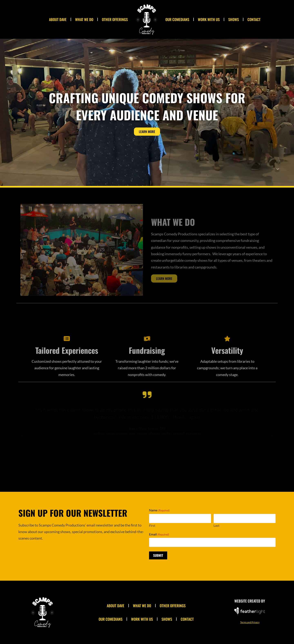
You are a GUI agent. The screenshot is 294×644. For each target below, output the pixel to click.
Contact (254, 19)
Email (159, 534)
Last (217, 525)
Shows (234, 19)
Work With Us (209, 19)
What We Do (84, 19)
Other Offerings (115, 19)
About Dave (58, 19)
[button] (22, 436)
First (152, 525)
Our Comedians (177, 19)
